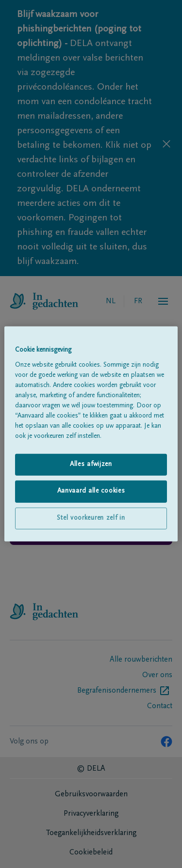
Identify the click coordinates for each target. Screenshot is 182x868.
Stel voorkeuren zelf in (91, 518)
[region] (91, 434)
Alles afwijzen (91, 464)
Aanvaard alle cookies (91, 491)
